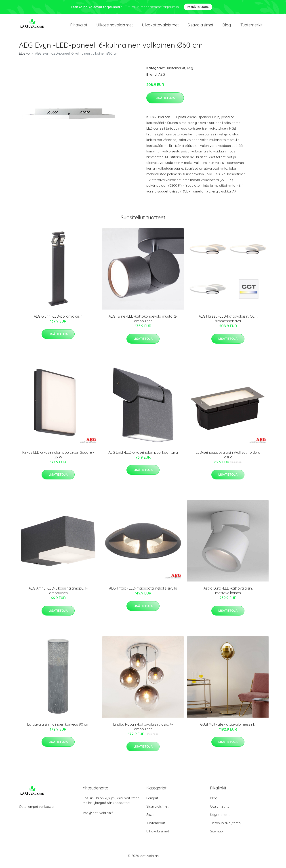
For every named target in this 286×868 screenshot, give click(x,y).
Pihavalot (79, 27)
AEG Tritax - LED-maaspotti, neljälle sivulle (143, 593)
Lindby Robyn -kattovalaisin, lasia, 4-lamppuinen (143, 731)
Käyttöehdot (220, 819)
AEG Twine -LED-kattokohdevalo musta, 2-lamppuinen (143, 323)
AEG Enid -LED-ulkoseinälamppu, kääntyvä (143, 457)
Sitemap (216, 836)
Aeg (190, 72)
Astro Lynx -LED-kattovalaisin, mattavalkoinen (228, 595)
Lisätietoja (165, 102)
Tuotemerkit (251, 27)
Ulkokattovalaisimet (160, 27)
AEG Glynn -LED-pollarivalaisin (58, 321)
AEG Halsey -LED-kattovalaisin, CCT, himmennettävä (228, 323)
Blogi (227, 27)
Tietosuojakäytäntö (225, 827)
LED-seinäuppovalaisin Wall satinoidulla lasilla (228, 459)
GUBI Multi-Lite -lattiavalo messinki (228, 729)
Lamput (152, 803)
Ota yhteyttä (220, 811)
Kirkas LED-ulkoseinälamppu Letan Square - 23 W (58, 459)
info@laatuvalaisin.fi (98, 817)
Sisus (150, 819)
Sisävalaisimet (201, 27)
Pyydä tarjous (198, 7)
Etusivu (24, 58)
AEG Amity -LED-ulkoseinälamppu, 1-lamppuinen (58, 595)
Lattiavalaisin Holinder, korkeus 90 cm (58, 729)
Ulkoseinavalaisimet (115, 27)
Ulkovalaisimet (158, 836)
